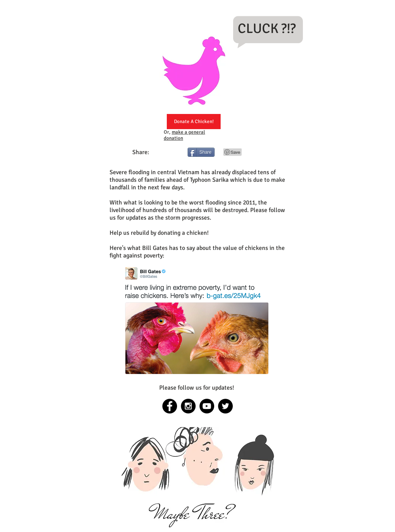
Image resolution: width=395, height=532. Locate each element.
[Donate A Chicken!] (194, 122)
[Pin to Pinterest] (233, 152)
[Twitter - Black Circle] (225, 406)
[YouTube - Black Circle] (207, 406)
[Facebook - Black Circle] (170, 406)
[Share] (201, 152)
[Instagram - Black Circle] (188, 406)
